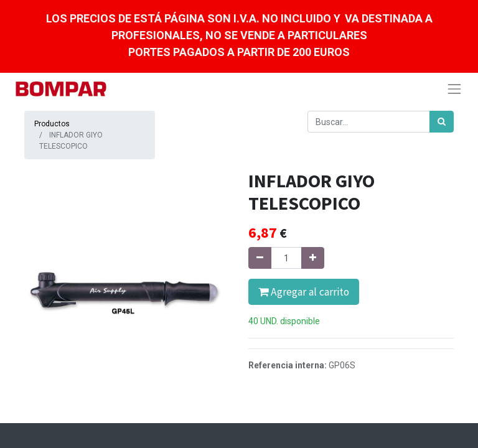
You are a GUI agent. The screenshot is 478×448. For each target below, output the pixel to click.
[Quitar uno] (260, 258)
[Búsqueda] (442, 122)
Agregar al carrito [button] (304, 292)
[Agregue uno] (313, 258)
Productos (52, 124)
